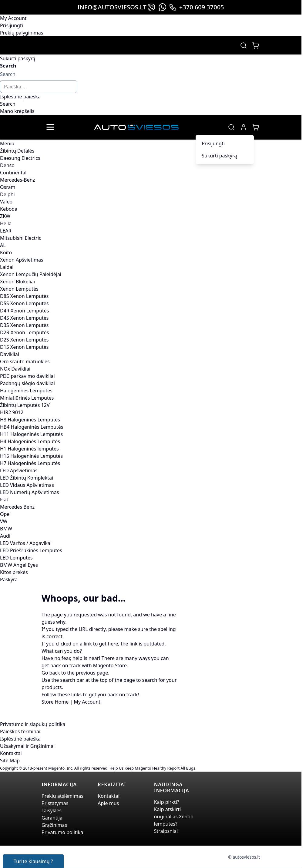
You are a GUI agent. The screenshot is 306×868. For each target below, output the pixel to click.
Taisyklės (52, 810)
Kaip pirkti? (167, 802)
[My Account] (244, 127)
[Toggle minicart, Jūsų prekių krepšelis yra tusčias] (256, 45)
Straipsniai (166, 831)
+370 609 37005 (197, 7)
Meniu (7, 144)
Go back (51, 673)
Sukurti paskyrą (18, 58)
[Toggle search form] (244, 45)
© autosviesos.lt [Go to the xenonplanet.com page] (244, 857)
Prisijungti (12, 25)
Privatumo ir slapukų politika (33, 724)
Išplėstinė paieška (20, 97)
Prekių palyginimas (22, 33)
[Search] (8, 104)
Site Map (10, 761)
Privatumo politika (62, 832)
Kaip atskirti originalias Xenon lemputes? (174, 817)
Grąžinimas (54, 825)
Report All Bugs (181, 768)
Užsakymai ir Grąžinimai (27, 746)
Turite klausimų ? (33, 861)
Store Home (55, 702)
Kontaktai (11, 753)
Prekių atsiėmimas (62, 796)
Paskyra (9, 579)
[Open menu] (50, 127)
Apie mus (108, 803)
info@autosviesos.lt (112, 7)
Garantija (52, 818)
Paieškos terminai (20, 731)
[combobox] (39, 87)
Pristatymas (55, 803)
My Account (13, 18)
